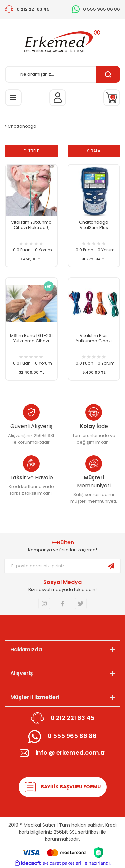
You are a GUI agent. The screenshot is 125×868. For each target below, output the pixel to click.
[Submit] (111, 566)
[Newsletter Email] (53, 566)
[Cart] (112, 98)
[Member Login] (58, 98)
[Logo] (63, 42)
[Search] (62, 74)
